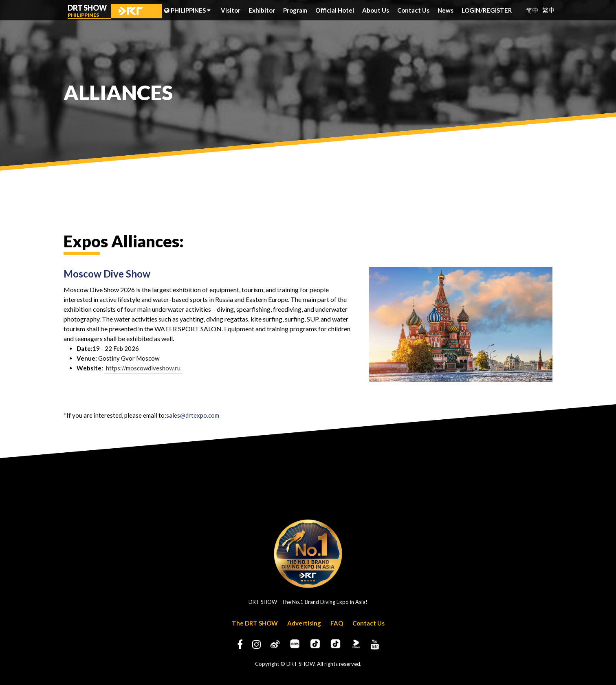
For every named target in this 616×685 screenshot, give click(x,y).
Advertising (304, 623)
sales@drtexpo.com (193, 415)
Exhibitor (262, 10)
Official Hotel (335, 10)
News (445, 10)
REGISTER (497, 10)
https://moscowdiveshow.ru (143, 368)
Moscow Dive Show (107, 274)
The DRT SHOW (255, 623)
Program (295, 10)
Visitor (231, 10)
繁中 (548, 10)
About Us (376, 10)
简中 (532, 10)
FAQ (337, 623)
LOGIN (472, 10)
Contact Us (413, 10)
